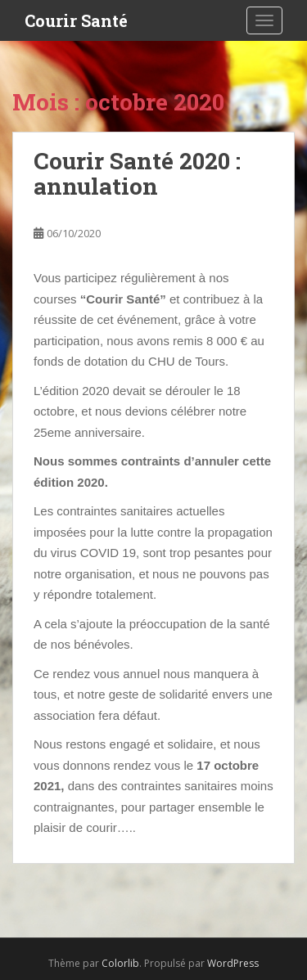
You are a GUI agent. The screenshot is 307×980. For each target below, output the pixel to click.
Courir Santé (76, 20)
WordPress (233, 963)
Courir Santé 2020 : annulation (137, 173)
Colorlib (120, 963)
